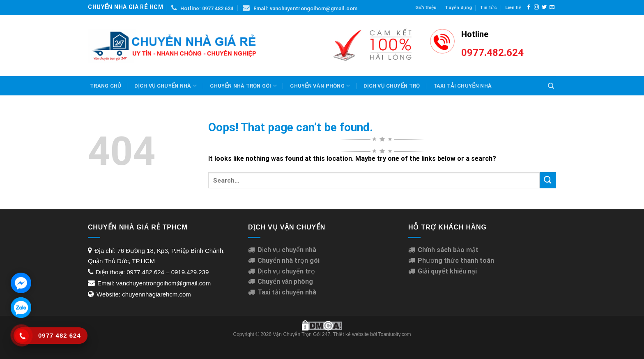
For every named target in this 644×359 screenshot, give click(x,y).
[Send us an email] (552, 7)
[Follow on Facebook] (529, 7)
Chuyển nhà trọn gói (243, 86)
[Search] (551, 86)
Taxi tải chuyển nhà (287, 292)
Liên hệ (513, 8)
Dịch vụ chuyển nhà (166, 86)
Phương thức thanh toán (456, 261)
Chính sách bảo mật (448, 250)
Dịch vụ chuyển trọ (286, 271)
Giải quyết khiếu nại (447, 271)
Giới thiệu (426, 8)
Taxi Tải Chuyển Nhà (463, 86)
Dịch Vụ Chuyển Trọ (392, 86)
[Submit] (548, 180)
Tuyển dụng (458, 8)
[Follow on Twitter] (544, 7)
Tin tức (488, 8)
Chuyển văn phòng (320, 86)
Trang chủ (106, 86)
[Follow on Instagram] (536, 7)
